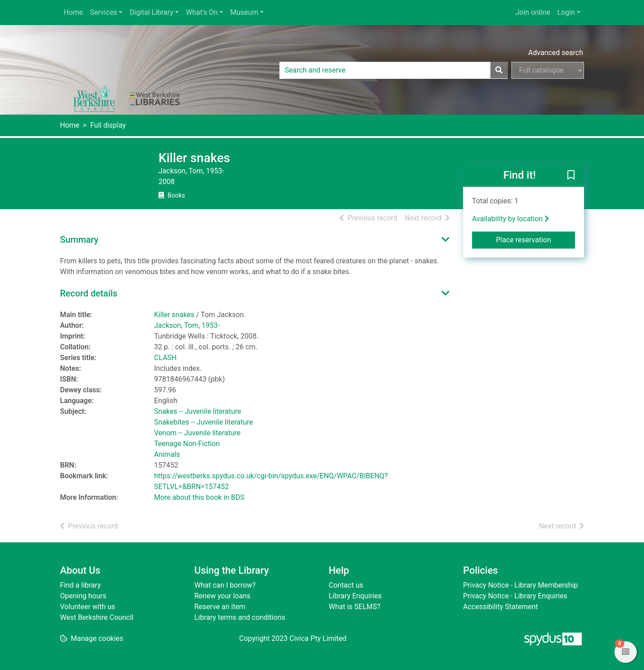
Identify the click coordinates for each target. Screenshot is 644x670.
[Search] (499, 70)
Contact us (346, 585)
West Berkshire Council (97, 617)
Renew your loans (222, 596)
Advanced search (556, 53)
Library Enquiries (355, 596)
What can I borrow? (225, 585)
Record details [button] (89, 293)
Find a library (80, 585)
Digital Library (151, 12)
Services (103, 12)
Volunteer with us (88, 607)
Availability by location (511, 219)
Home (73, 12)
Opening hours (83, 596)
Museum (244, 12)
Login (566, 12)
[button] (571, 176)
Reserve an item (220, 607)
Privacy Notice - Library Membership (520, 585)
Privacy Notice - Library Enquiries (515, 596)
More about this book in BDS (199, 497)
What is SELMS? (354, 607)
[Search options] (548, 70)
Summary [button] (79, 240)
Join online (533, 12)
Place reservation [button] (536, 239)
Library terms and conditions (240, 617)
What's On (202, 12)
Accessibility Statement (500, 607)
